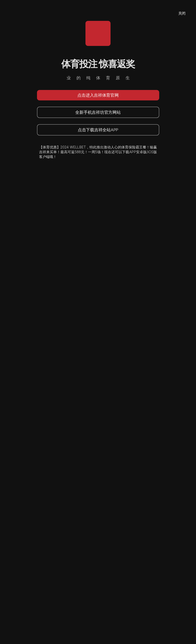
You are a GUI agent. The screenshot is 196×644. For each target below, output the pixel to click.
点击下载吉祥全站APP (98, 130)
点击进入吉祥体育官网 (98, 95)
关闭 (182, 13)
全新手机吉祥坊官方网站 (98, 112)
